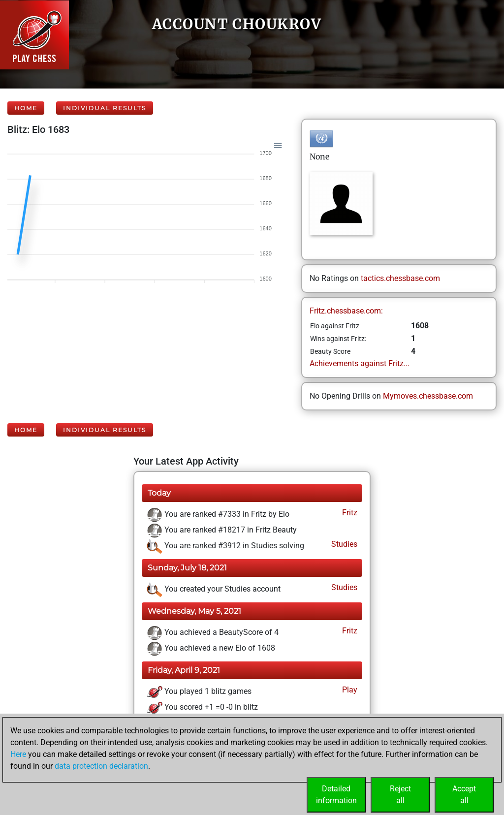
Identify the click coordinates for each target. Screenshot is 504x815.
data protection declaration (101, 766)
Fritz (349, 513)
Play (349, 690)
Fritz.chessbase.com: (346, 311)
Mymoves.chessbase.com (428, 396)
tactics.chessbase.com (400, 278)
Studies (343, 544)
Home (26, 108)
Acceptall (464, 795)
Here (18, 754)
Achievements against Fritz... (360, 363)
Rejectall (400, 795)
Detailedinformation (336, 795)
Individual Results (105, 108)
